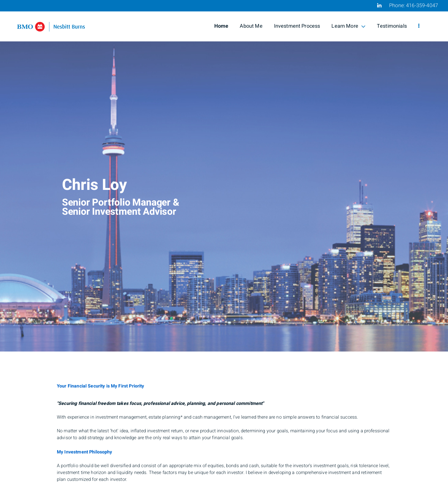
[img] (224, 176)
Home (221, 26)
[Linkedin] (379, 5)
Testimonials (392, 26)
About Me (251, 26)
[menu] (419, 26)
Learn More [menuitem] (348, 26)
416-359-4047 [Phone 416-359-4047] (422, 6)
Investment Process (297, 26)
